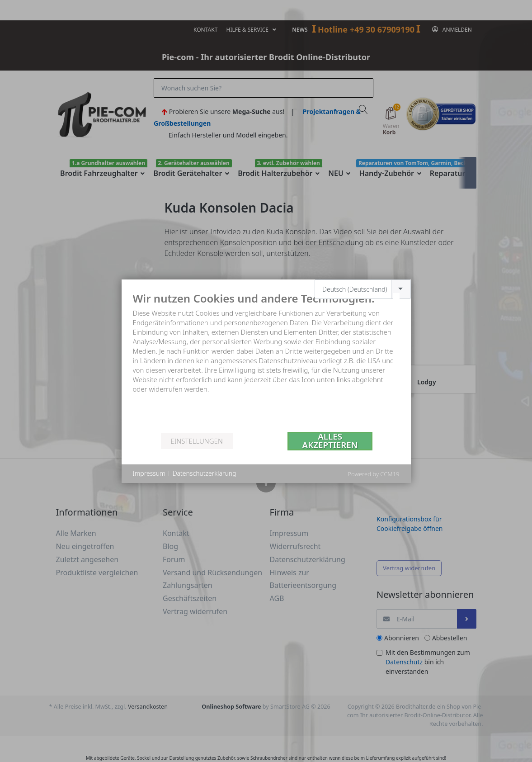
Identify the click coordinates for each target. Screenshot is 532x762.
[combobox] (363, 289)
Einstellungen (196, 441)
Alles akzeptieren (330, 441)
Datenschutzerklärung (205, 473)
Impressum (149, 473)
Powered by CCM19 (373, 474)
